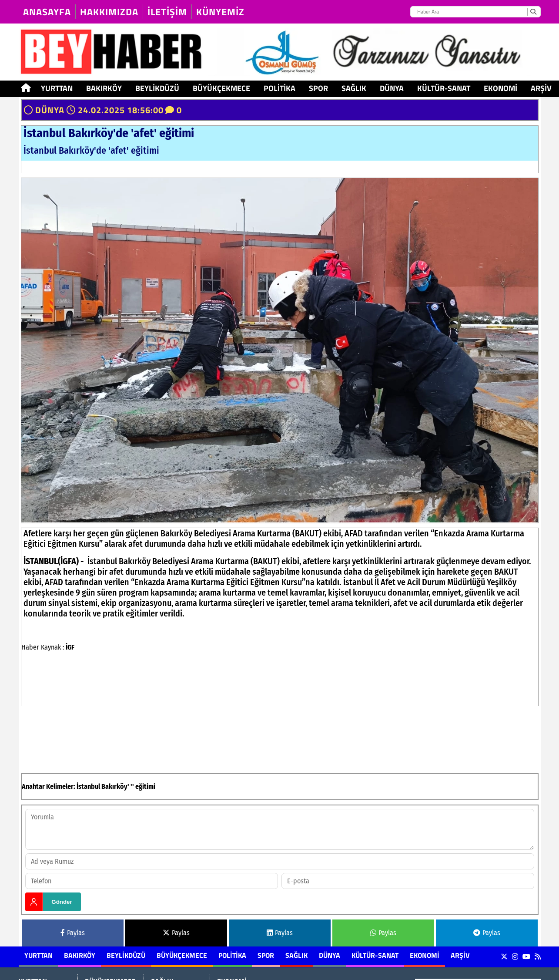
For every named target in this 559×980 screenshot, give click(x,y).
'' (132, 786)
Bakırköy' (115, 786)
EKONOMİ (500, 88)
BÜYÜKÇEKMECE (221, 88)
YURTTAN (57, 88)
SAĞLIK (354, 88)
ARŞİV (541, 88)
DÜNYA (392, 88)
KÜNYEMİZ (220, 12)
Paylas (73, 933)
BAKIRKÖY (104, 88)
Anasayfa (47, 12)
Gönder (62, 902)
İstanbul (88, 786)
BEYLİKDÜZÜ (157, 88)
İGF (70, 647)
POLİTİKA (279, 88)
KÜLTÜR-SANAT (444, 88)
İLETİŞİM (167, 12)
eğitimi (145, 786)
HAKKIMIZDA (109, 12)
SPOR (318, 88)
